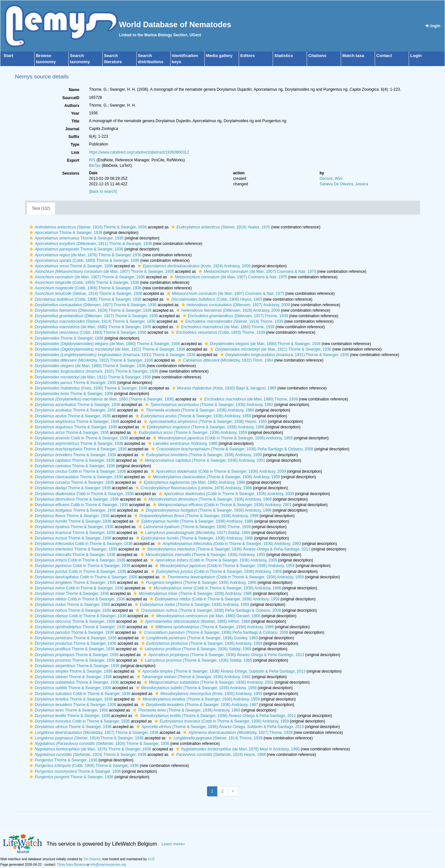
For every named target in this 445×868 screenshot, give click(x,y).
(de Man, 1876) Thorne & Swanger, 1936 (85, 255)
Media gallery (219, 56)
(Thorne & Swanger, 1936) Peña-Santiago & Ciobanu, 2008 (231, 449)
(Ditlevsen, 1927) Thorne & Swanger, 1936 (92, 305)
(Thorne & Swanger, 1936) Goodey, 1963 (199, 638)
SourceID (71, 98)
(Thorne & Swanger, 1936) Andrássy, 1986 (202, 427)
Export (73, 160)
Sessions (71, 173)
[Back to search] (103, 191)
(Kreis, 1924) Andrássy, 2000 (193, 266)
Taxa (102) (41, 208)
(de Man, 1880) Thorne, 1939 (224, 327)
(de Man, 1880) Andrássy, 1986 (191, 482)
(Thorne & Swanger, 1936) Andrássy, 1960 (197, 410)
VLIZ (151, 859)
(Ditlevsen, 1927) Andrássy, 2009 (235, 305)
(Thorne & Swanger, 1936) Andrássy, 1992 (208, 405)
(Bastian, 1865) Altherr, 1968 (194, 621)
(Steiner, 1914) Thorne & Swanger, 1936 (85, 294)
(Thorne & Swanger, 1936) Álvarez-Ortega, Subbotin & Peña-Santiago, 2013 (221, 671)
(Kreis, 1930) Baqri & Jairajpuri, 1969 (223, 388)
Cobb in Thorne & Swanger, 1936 (78, 438)
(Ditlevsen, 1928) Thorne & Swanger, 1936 (90, 310)
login (433, 26)
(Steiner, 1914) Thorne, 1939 (231, 321)
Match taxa (353, 56)
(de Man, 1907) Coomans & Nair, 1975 (257, 272)
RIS (92, 160)
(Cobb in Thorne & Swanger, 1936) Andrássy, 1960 (228, 544)
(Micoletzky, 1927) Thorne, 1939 (237, 733)
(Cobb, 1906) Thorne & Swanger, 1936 (85, 288)
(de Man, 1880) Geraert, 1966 (205, 616)
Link (75, 153)
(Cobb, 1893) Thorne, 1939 (217, 332)
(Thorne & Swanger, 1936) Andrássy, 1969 (195, 516)
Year (75, 113)
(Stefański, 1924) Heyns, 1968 (217, 755)
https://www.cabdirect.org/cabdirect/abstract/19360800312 (139, 152)
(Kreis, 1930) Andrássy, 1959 (208, 694)
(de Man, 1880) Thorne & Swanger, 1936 (89, 327)
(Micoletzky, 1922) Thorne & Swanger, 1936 (90, 360)
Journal (72, 129)
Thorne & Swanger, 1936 (65, 233)
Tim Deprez (92, 859)
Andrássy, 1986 (182, 444)
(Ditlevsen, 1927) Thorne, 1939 (234, 316)
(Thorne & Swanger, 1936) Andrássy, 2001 (202, 460)
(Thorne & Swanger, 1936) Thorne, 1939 (194, 527)
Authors (72, 106)
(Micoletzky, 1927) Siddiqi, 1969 (194, 533)
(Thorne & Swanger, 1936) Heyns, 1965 (205, 422)
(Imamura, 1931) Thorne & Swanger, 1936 (112, 355)
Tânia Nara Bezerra (71, 865)
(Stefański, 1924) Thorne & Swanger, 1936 (98, 744)
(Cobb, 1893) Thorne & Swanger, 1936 (84, 260)
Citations (317, 56)
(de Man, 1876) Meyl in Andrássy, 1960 (237, 749)
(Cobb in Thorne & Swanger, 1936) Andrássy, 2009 (217, 471)
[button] (31, 227)
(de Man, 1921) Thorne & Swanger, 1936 (107, 349)
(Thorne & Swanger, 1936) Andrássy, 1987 (199, 705)
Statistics (284, 56)
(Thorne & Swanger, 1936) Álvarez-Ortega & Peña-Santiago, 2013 (223, 655)
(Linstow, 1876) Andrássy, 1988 (193, 488)
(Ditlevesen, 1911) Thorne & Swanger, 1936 (90, 244)
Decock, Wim (331, 179)
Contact (384, 56)
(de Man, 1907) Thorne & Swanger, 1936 (101, 272)
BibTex (95, 166)
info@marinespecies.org (108, 865)
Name (74, 90)
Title (75, 121)
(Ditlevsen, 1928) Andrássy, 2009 (227, 310)
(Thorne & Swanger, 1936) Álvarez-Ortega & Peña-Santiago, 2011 (225, 549)
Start (8, 56)
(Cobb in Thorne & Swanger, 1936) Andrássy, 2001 (221, 505)
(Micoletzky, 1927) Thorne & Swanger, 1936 (93, 733)
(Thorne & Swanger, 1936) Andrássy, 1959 (192, 416)
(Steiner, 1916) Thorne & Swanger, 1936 (87, 227)
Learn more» (173, 844)
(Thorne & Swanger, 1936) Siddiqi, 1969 (194, 649)
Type (75, 145)
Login (416, 56)
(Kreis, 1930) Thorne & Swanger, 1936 (87, 388)
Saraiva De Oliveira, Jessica (344, 184)
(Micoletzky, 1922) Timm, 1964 (225, 360)
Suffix (74, 137)
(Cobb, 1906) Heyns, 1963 (213, 299)
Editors (248, 56)
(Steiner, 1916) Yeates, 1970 (220, 227)
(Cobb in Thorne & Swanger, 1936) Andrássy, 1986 (214, 588)
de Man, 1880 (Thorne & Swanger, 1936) (101, 399)
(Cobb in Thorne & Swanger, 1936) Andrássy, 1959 (222, 438)
